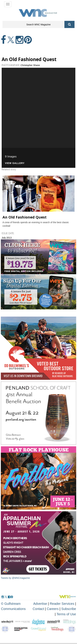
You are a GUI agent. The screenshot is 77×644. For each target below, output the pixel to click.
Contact (38, 609)
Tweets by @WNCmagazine (15, 578)
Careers (53, 609)
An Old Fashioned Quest (25, 217)
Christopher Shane (30, 65)
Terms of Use (66, 614)
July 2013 (7, 238)
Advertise (40, 604)
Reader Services (62, 604)
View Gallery (15, 163)
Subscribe (69, 609)
